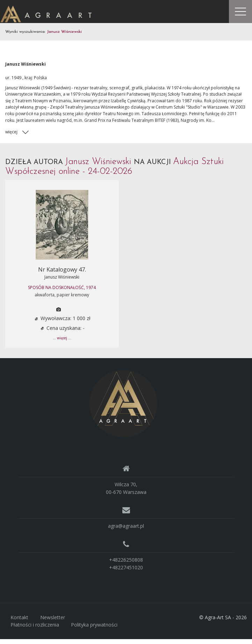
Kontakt (19, 622)
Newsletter (53, 622)
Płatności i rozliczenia (35, 630)
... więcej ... (62, 343)
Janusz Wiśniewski (62, 282)
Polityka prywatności (94, 630)
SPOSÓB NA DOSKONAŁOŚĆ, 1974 (62, 292)
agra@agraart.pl (126, 531)
